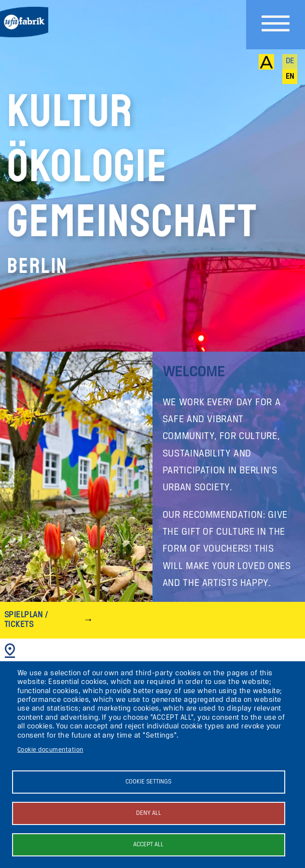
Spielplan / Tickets (26, 620)
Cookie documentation (50, 750)
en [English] (290, 77)
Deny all (149, 813)
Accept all (148, 845)
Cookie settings (148, 782)
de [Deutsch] (290, 61)
